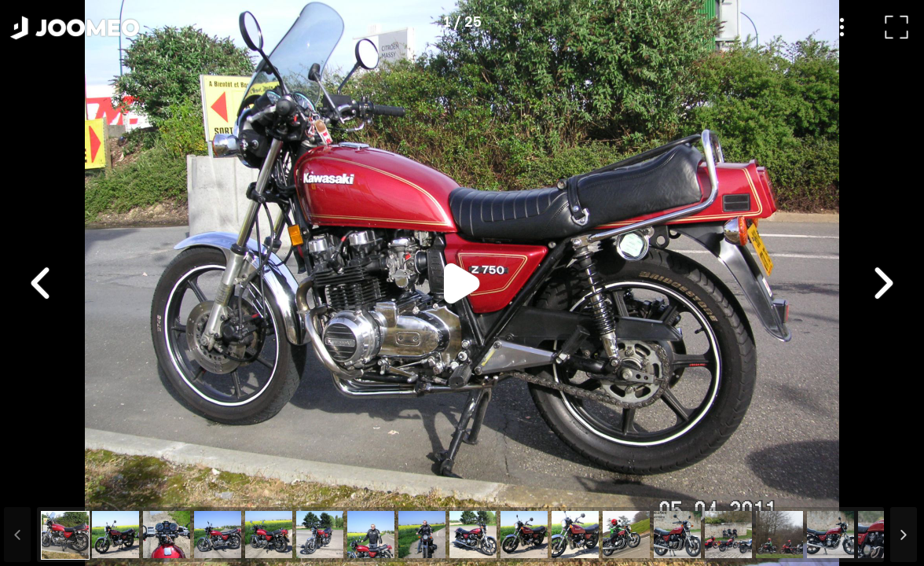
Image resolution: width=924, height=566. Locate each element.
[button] (42, 485)
